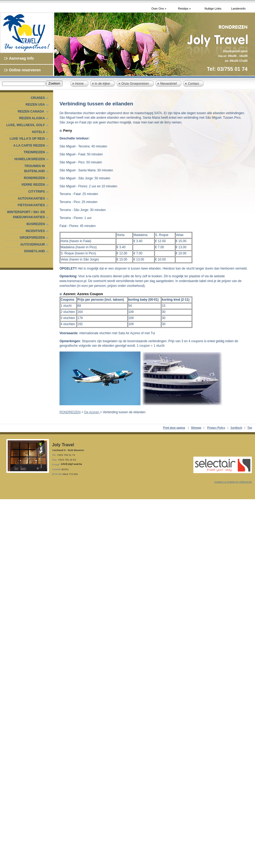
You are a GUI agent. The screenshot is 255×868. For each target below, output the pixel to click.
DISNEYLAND (35, 251)
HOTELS (38, 132)
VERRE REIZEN (33, 185)
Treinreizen (34, 152)
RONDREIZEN (34, 178)
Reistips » (184, 9)
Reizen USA (35, 105)
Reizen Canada (31, 111)
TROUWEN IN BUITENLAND (35, 169)
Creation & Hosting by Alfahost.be (233, 482)
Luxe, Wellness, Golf (26, 125)
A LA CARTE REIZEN (29, 146)
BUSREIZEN (36, 224)
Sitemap (196, 428)
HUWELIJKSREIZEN (30, 159)
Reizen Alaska (32, 118)
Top (250, 428)
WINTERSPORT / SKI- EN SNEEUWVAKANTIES (26, 215)
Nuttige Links (213, 9)
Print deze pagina (174, 428)
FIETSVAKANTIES (31, 205)
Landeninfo (238, 9)
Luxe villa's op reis (27, 139)
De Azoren (92, 412)
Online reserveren (25, 70)
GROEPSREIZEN (32, 238)
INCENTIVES (35, 231)
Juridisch (236, 428)
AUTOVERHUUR (33, 245)
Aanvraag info (21, 58)
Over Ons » (159, 9)
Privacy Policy (216, 428)
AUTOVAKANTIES (31, 199)
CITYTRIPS (37, 192)
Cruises (38, 98)
